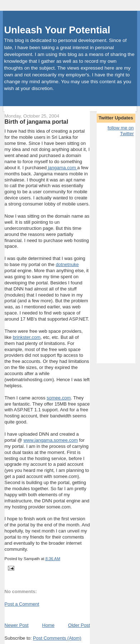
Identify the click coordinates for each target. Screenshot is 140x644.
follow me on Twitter (120, 131)
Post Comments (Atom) (57, 638)
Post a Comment (22, 604)
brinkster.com (27, 337)
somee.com (59, 398)
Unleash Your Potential (57, 30)
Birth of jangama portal (37, 122)
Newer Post (17, 625)
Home (49, 625)
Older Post (79, 625)
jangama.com (62, 168)
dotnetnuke (67, 264)
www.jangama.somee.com (50, 440)
